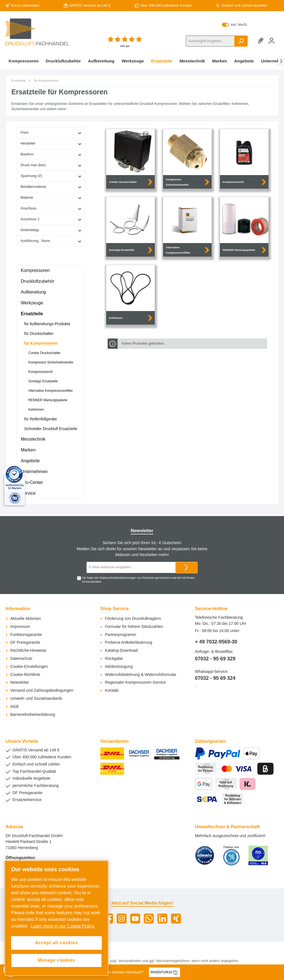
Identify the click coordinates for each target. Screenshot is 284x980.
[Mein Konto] (272, 41)
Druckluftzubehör (38, 281)
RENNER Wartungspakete (48, 400)
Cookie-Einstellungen (29, 666)
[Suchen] (241, 41)
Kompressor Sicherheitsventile (51, 362)
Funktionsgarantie (26, 635)
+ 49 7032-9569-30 (216, 642)
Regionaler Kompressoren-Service (135, 682)
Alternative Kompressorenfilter (51, 391)
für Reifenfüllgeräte (40, 419)
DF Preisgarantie (25, 642)
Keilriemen (36, 410)
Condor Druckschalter (44, 353)
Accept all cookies (56, 943)
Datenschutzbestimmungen (118, 578)
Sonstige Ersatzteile (43, 381)
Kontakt (112, 690)
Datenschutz (21, 658)
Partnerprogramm (121, 635)
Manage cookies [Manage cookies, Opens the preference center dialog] (56, 960)
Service (28, 493)
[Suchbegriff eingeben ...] (210, 41)
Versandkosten (130, 961)
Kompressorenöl (40, 372)
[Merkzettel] (262, 41)
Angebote (30, 461)
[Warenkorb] (278, 38)
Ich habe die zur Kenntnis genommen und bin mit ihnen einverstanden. (138, 579)
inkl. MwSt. (235, 25)
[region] (56, 918)
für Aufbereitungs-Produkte (47, 324)
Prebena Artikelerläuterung (128, 642)
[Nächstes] (281, 61)
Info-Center (32, 482)
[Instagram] (122, 919)
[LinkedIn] (162, 919)
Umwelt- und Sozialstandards (36, 698)
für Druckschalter (39, 334)
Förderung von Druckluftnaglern (133, 618)
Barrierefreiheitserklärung (33, 714)
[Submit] (186, 568)
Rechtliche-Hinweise (28, 650)
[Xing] (176, 919)
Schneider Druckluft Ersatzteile (51, 429)
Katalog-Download (121, 650)
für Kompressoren (41, 343)
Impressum (20, 627)
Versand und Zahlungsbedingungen (42, 690)
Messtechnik (33, 439)
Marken (28, 450)
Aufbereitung (33, 292)
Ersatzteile (32, 314)
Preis (51, 133)
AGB (14, 706)
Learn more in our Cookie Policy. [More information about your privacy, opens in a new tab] (63, 926)
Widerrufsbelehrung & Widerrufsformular (141, 675)
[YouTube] (135, 919)
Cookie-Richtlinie (25, 675)
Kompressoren (35, 270)
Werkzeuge (32, 303)
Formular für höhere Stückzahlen (134, 627)
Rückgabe (114, 658)
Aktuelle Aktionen (26, 618)
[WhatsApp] (149, 919)
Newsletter (20, 682)
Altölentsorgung (119, 666)
